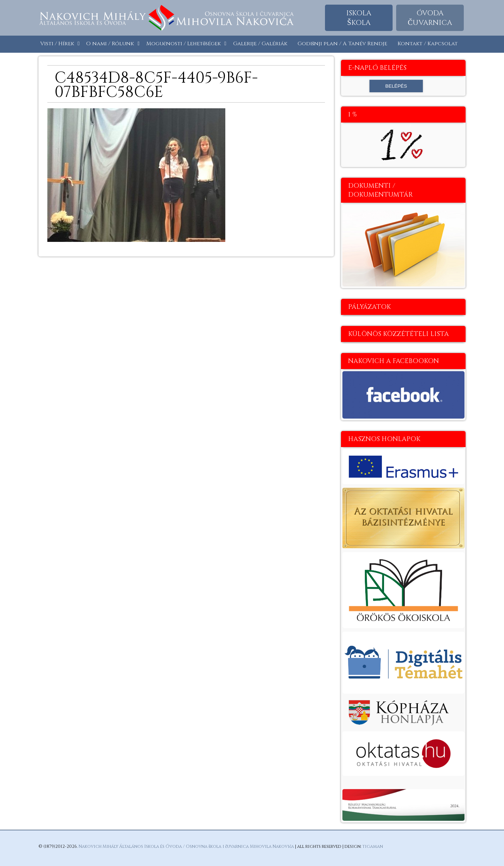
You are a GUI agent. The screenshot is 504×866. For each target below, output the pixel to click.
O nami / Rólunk (110, 44)
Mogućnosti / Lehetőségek (183, 44)
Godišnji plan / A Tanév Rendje (343, 44)
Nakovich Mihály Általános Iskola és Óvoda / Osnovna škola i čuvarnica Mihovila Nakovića (186, 846)
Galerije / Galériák (260, 44)
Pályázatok (369, 307)
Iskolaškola (359, 18)
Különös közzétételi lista (398, 334)
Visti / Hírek (57, 44)
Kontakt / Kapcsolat (428, 44)
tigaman (373, 846)
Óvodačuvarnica (430, 18)
